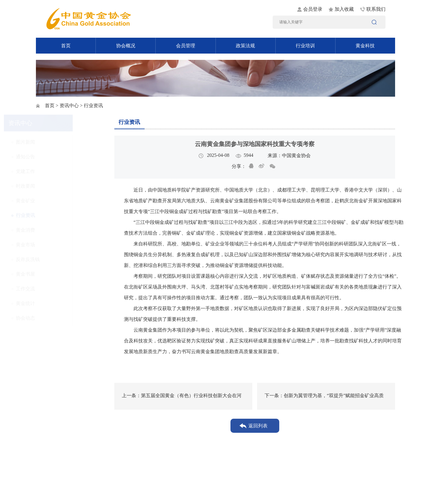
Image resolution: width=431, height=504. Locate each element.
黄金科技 (365, 46)
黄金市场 (57, 245)
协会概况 (126, 46)
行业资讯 (57, 215)
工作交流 (57, 289)
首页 (66, 46)
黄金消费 (57, 230)
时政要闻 (57, 186)
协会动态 (57, 318)
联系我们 (376, 9)
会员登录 (313, 9)
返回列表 (258, 426)
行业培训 (305, 46)
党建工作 (57, 171)
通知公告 (57, 157)
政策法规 (245, 46)
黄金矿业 (57, 201)
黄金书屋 (57, 274)
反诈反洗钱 (60, 259)
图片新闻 (57, 142)
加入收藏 (344, 9)
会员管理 (186, 46)
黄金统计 (57, 303)
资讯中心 (69, 105)
